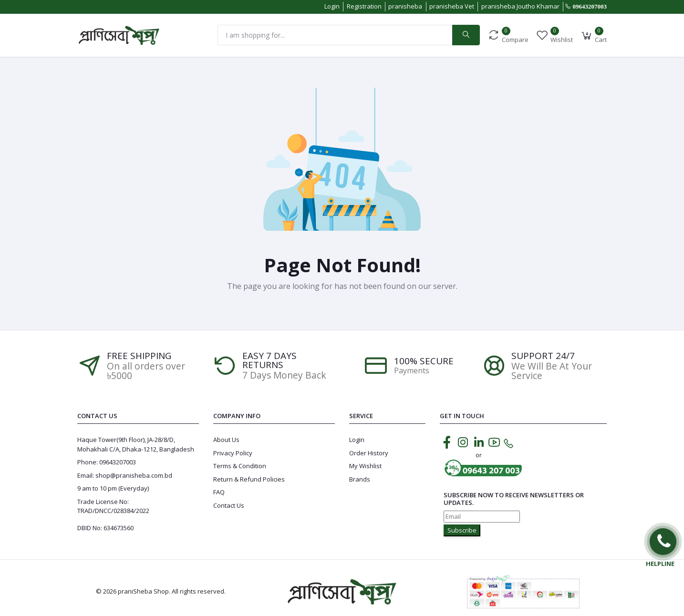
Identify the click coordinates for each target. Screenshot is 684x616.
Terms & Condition (240, 466)
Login (332, 6)
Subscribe (462, 530)
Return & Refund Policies (249, 479)
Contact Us (229, 505)
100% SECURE (424, 361)
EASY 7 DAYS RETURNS (269, 360)
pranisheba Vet (452, 6)
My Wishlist (365, 466)
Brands (360, 479)
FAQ (219, 492)
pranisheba (405, 6)
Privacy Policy (233, 453)
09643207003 (590, 6)
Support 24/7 (543, 356)
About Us (226, 440)
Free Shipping (139, 356)
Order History (369, 453)
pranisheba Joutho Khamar (520, 6)
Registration (364, 6)
